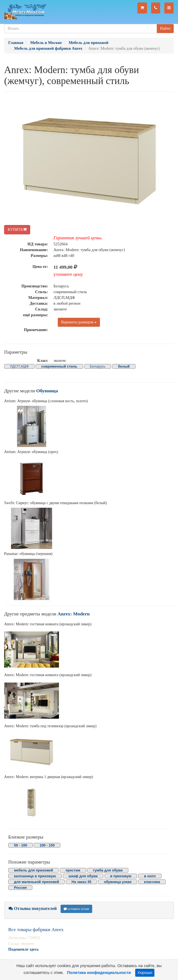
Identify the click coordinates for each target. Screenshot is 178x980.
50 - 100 (21, 845)
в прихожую (121, 876)
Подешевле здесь (23, 949)
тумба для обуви (108, 870)
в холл (150, 876)
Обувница (47, 391)
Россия (20, 888)
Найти (165, 28)
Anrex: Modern (74, 614)
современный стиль (59, 366)
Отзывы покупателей (33, 908)
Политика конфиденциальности (99, 973)
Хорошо (145, 973)
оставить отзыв (76, 909)
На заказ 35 (81, 882)
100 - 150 (47, 845)
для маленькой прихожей (36, 882)
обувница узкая (118, 882)
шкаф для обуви (83, 876)
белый (124, 366)
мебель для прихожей (33, 870)
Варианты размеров (79, 322)
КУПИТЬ (17, 230)
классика (152, 882)
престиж (73, 870)
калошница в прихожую (35, 876)
